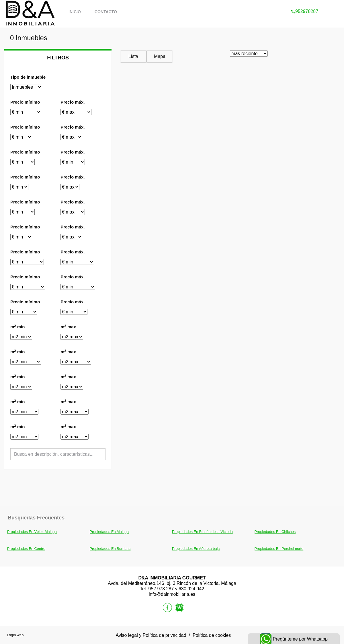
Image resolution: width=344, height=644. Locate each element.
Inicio (75, 12)
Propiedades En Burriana (110, 549)
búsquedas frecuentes (36, 518)
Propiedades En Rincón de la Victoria (202, 532)
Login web (15, 635)
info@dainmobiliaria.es (172, 594)
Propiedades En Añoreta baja (196, 549)
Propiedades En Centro (26, 549)
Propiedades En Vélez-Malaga (32, 532)
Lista (133, 56)
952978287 (305, 4)
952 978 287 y (163, 589)
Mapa (160, 56)
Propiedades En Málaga (109, 532)
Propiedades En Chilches (275, 532)
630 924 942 (191, 589)
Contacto (106, 12)
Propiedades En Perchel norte (279, 549)
